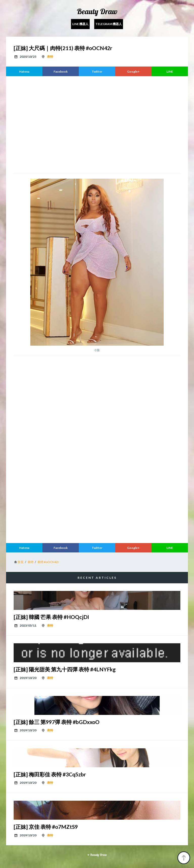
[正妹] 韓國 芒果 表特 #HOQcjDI (51, 617)
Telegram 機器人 (109, 24)
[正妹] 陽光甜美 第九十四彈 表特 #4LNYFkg (65, 669)
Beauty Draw (97, 11)
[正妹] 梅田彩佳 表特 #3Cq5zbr (50, 774)
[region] (97, 124)
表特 (50, 57)
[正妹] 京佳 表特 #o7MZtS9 (46, 827)
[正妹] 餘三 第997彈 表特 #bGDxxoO (57, 722)
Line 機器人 (80, 24)
